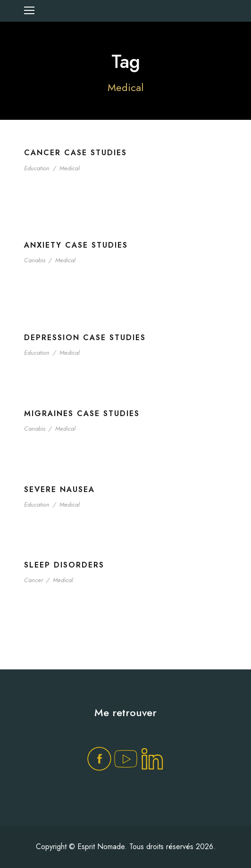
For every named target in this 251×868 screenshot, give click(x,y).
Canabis (35, 260)
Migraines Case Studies (82, 413)
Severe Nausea (59, 489)
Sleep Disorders (64, 565)
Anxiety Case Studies (76, 245)
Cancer (33, 580)
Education (37, 168)
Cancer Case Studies (75, 153)
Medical (70, 168)
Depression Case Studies (85, 338)
